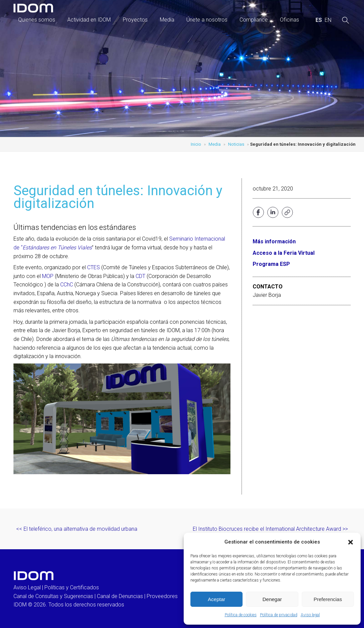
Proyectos (135, 20)
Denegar (272, 599)
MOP (48, 276)
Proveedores (162, 596)
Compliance (254, 20)
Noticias (236, 144)
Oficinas (289, 20)
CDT (140, 276)
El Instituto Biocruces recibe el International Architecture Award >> (270, 529)
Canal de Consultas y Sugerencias (53, 596)
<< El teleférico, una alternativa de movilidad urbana (77, 529)
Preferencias (328, 599)
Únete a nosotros (207, 20)
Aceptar (217, 599)
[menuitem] (319, 20)
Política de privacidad (279, 615)
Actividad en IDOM (89, 20)
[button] (351, 542)
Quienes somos (37, 20)
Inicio (196, 144)
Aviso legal (310, 615)
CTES (94, 267)
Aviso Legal (27, 587)
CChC (67, 285)
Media (167, 20)
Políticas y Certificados (72, 587)
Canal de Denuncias (120, 596)
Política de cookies (241, 615)
